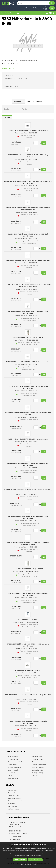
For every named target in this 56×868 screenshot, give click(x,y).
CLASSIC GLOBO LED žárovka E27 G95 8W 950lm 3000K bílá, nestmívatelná (28, 594)
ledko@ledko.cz (18, 13)
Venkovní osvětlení (38, 767)
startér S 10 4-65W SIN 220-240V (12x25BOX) (28, 337)
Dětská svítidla (13, 765)
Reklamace (11, 804)
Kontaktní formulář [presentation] (34, 101)
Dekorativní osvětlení (15, 762)
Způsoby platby (13, 790)
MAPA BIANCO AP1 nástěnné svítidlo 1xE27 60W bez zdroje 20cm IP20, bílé (28, 491)
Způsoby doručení (14, 793)
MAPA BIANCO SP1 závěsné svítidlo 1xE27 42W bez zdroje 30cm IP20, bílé (28, 696)
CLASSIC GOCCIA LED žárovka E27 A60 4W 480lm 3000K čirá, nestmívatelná (28, 235)
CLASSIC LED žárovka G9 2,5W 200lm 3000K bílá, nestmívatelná (28, 260)
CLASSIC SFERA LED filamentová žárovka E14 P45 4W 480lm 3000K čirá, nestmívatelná (28, 209)
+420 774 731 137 (14, 13)
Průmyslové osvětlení (39, 765)
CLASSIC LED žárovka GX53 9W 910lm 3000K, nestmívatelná (28, 130)
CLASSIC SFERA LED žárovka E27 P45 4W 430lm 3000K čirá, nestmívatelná (28, 156)
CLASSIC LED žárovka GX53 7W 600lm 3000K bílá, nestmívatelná (28, 362)
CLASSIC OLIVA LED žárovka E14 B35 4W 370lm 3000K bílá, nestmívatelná (28, 722)
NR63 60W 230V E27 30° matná (28, 620)
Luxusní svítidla (13, 778)
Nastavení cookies (14, 809)
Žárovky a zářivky (38, 773)
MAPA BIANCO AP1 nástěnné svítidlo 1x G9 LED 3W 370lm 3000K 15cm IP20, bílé (28, 414)
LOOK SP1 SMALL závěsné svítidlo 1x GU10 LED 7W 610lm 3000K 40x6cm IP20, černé (28, 543)
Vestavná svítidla (37, 770)
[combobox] (27, 8)
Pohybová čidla (37, 756)
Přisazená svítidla (38, 759)
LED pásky (11, 773)
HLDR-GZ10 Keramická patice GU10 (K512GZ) (28, 670)
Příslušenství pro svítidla (40, 762)
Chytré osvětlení (13, 759)
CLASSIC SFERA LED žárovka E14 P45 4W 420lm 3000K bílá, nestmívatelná (28, 517)
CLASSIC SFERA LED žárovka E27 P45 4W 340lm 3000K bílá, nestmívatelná (28, 312)
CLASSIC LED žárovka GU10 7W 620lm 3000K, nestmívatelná (28, 439)
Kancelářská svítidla (14, 767)
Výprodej (35, 775)
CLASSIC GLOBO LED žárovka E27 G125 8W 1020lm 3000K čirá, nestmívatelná (28, 464)
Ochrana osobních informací (17, 801)
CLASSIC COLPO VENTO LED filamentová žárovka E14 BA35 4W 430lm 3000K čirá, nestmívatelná (28, 286)
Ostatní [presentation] (7, 117)
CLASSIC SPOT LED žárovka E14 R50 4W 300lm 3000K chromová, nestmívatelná (28, 645)
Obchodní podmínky (14, 798)
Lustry (10, 775)
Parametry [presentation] (18, 101)
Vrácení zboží (12, 806)
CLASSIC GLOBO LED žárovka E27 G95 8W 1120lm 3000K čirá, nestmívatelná (28, 387)
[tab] (18, 101)
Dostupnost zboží (14, 795)
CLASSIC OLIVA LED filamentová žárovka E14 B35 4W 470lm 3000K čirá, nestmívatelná (28, 182)
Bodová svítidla (13, 756)
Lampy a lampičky (14, 770)
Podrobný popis (7, 68)
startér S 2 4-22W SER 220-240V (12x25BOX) (28, 569)
